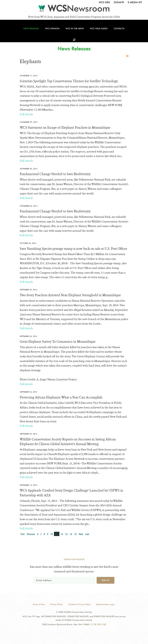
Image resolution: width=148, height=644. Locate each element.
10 (52, 534)
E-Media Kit (135, 2)
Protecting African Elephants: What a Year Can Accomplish (61, 397)
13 (66, 534)
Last (87, 534)
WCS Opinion (51, 32)
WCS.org (104, 2)
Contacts (115, 32)
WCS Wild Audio (96, 32)
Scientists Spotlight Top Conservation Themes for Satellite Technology (69, 81)
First (23, 534)
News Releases (31, 32)
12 (62, 534)
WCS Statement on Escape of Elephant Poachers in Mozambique (65, 128)
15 (75, 534)
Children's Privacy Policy (79, 604)
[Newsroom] (74, 9)
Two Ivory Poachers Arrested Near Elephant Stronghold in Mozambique (70, 295)
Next (81, 534)
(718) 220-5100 (99, 624)
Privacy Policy (56, 604)
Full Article (26, 114)
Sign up (105, 580)
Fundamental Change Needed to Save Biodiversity (55, 174)
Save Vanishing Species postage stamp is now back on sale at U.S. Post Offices (73, 249)
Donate (119, 2)
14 (71, 534)
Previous (31, 534)
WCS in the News (73, 32)
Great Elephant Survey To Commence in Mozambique (58, 342)
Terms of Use (39, 604)
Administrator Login (105, 604)
